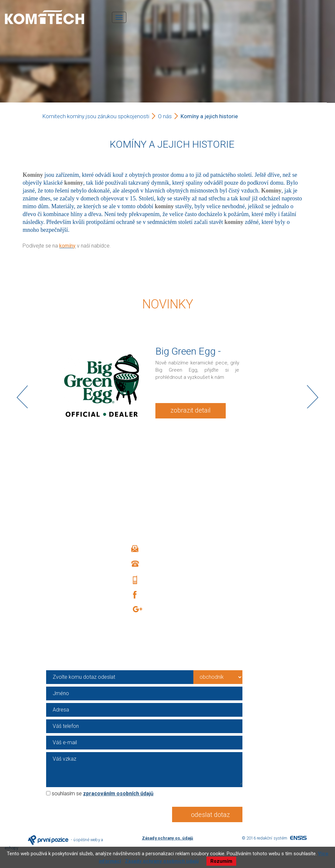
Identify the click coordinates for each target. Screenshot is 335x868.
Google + (163, 610)
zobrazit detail (191, 410)
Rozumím (221, 861)
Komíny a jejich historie (209, 116)
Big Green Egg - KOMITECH (188, 357)
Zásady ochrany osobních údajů (162, 861)
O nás (165, 116)
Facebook (161, 595)
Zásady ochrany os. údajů (168, 838)
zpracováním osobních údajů (118, 794)
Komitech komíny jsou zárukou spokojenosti (96, 116)
